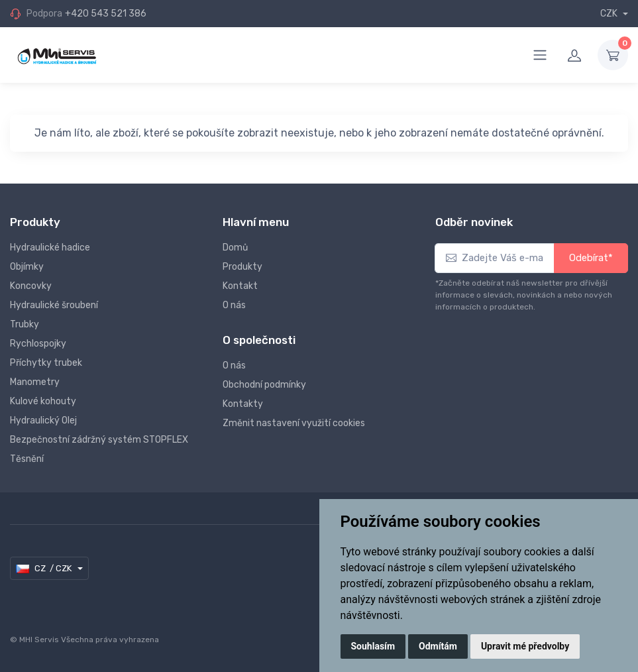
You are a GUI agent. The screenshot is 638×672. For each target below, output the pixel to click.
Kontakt (240, 286)
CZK (610, 14)
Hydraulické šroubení (54, 305)
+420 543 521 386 (106, 14)
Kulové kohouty (43, 401)
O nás (234, 305)
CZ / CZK (45, 569)
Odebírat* (591, 258)
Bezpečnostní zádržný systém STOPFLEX (99, 440)
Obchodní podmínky (264, 385)
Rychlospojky (38, 344)
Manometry (35, 382)
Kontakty (243, 404)
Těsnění (27, 459)
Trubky (25, 324)
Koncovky (31, 286)
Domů (235, 248)
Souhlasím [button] (373, 646)
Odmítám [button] (438, 646)
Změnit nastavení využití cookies (294, 423)
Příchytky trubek (46, 363)
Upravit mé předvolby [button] (525, 646)
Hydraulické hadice (50, 248)
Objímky (27, 267)
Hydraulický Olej (43, 420)
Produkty (242, 267)
